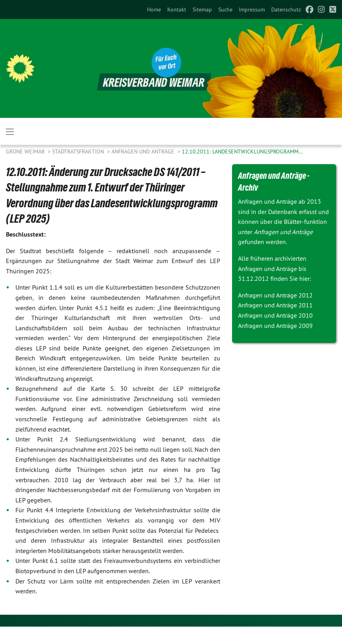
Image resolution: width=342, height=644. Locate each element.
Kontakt (177, 9)
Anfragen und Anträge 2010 (275, 315)
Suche (225, 9)
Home (154, 9)
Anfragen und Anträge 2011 (275, 305)
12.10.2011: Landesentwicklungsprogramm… (242, 152)
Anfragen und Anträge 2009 (275, 326)
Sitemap (202, 9)
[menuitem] (154, 9)
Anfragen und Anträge (144, 152)
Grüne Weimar (26, 152)
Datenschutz (286, 9)
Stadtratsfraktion (79, 152)
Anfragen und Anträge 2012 (275, 295)
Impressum (252, 9)
